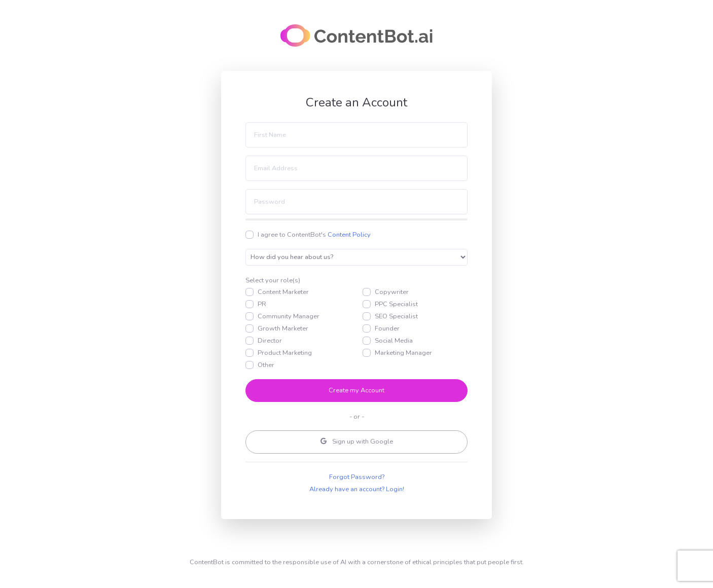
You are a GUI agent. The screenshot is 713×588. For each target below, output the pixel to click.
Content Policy (349, 235)
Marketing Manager (403, 353)
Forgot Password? (357, 477)
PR (262, 304)
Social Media (394, 341)
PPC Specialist (396, 304)
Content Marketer (283, 292)
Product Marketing (285, 353)
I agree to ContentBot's (314, 235)
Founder (387, 328)
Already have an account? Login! (357, 489)
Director (270, 341)
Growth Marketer (283, 328)
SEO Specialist (396, 316)
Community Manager (289, 316)
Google (357, 442)
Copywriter (392, 292)
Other (266, 365)
